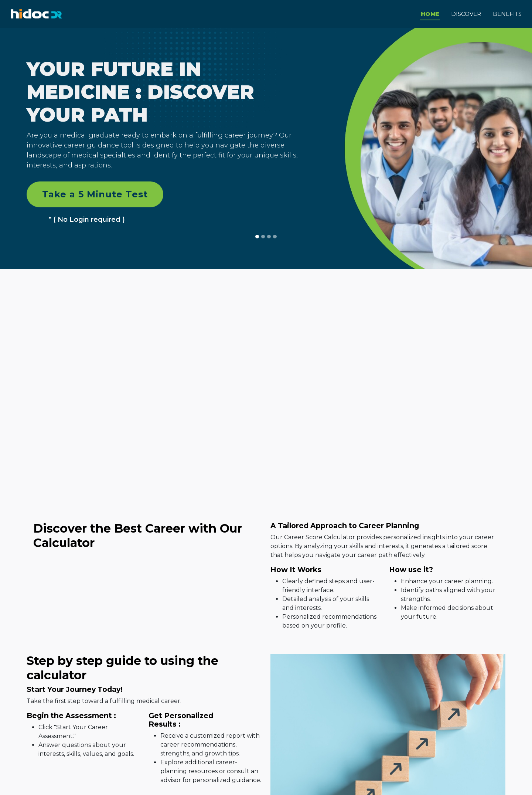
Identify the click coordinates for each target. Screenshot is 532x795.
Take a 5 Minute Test (95, 193)
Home (430, 13)
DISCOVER (466, 13)
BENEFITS (507, 13)
